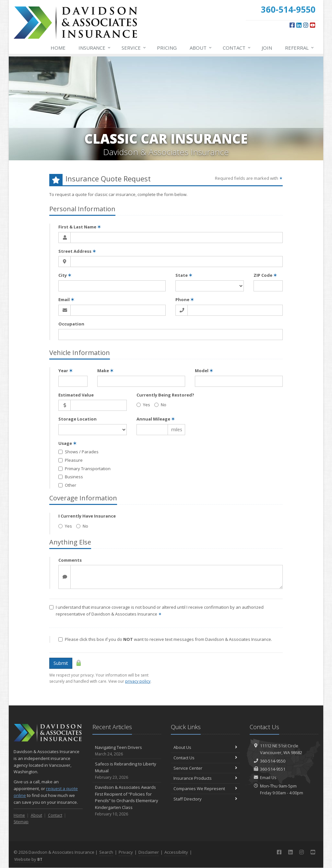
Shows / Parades (78, 452)
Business (71, 477)
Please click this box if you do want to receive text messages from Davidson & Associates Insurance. (165, 639)
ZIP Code (265, 275)
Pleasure (71, 460)
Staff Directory (205, 799)
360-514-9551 (273, 769)
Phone (185, 300)
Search (106, 852)
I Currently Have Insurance (87, 516)
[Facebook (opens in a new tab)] (292, 25)
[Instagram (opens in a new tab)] (306, 25)
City (65, 275)
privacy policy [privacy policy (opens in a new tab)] (138, 681)
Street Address (77, 251)
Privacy (126, 852)
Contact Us (205, 758)
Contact (237, 48)
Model (204, 371)
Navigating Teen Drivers (127, 751)
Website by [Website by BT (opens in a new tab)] (28, 859)
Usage (67, 443)
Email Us (268, 777)
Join (267, 48)
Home (58, 48)
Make (105, 371)
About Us (205, 747)
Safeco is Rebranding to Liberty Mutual (127, 771)
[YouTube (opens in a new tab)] (313, 25)
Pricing (167, 48)
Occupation (71, 324)
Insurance (95, 48)
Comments (70, 560)
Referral (300, 48)
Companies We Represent (205, 789)
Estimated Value (76, 395)
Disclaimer (149, 852)
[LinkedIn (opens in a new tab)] (299, 25)
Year (65, 371)
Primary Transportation (84, 469)
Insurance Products (205, 778)
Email (66, 300)
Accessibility (176, 852)
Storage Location (77, 419)
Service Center (205, 768)
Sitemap (21, 822)
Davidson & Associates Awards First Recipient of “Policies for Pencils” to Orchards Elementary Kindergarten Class (127, 801)
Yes (143, 405)
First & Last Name (80, 227)
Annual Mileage (156, 419)
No (160, 405)
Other (67, 485)
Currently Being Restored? (165, 395)
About (201, 48)
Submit (61, 663)
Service (134, 48)
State (184, 275)
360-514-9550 (273, 761)
